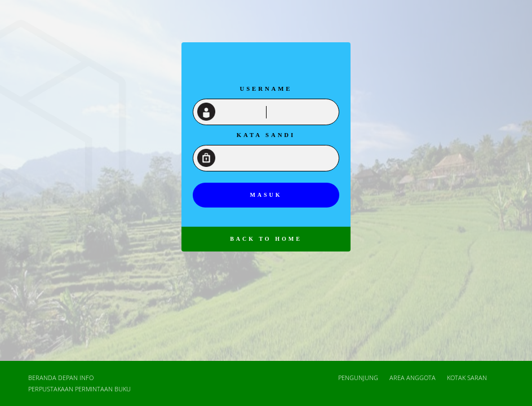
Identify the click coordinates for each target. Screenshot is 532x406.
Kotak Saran (467, 378)
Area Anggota (413, 378)
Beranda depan (53, 378)
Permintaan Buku (103, 389)
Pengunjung (358, 378)
